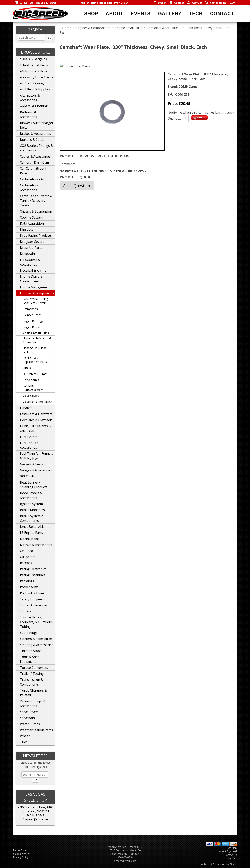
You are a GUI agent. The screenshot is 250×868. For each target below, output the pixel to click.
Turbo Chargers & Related (33, 693)
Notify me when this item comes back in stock (201, 112)
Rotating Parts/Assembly (33, 388)
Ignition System (31, 504)
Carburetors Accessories (29, 188)
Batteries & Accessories (28, 114)
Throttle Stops (31, 651)
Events (141, 14)
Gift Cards (27, 476)
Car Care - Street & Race (34, 171)
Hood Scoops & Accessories (31, 495)
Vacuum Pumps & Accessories (33, 703)
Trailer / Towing (32, 674)
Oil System (28, 557)
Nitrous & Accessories (36, 545)
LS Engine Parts (31, 533)
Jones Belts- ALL (32, 527)
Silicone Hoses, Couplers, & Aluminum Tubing (36, 622)
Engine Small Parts (36, 333)
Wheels (25, 736)
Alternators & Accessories (30, 98)
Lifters (27, 368)
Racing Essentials (33, 575)
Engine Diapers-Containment (32, 279)
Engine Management (35, 287)
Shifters (26, 611)
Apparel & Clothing (34, 106)
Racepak (26, 563)
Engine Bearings (33, 321)
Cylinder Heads (32, 315)
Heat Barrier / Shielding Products (34, 485)
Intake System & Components (32, 518)
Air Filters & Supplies (35, 89)
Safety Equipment (33, 599)
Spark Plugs (29, 633)
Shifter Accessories (34, 605)
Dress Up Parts (31, 248)
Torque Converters (34, 668)
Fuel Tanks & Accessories (29, 445)
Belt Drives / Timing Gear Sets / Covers (35, 301)
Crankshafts (30, 309)
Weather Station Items (36, 730)
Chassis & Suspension (36, 211)
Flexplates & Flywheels (36, 420)
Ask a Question (77, 186)
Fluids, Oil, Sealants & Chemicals (35, 428)
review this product (131, 170)
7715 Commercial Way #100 (35, 807)
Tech (196, 14)
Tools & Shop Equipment (30, 659)
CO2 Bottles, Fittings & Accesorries (36, 148)
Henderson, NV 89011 (35, 811)
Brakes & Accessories (35, 134)
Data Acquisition (32, 223)
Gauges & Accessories (36, 470)
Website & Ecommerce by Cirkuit (219, 864)
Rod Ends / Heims (33, 593)
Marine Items (30, 539)
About (114, 14)
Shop (91, 14)
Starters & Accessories (36, 639)
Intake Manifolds (32, 510)
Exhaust (26, 408)
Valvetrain (27, 718)
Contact (222, 14)
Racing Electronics (33, 569)
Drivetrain (27, 254)
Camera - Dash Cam (34, 162)
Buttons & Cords (32, 140)
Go (49, 38)
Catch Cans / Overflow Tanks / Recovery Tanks (36, 201)
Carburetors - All (32, 179)
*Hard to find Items (34, 65)
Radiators (27, 581)
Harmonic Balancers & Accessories (37, 340)
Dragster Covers (32, 242)
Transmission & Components (31, 682)
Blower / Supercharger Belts (37, 125)
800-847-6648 (35, 815)
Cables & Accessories (35, 156)
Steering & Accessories (37, 645)
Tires (24, 742)
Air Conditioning (32, 83)
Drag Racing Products (36, 236)
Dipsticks (27, 229)
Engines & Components (37, 293)
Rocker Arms (31, 380)
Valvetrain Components (38, 402)
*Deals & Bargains (33, 59)
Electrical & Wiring (33, 270)
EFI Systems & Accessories (30, 262)
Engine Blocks (32, 327)
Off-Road (26, 551)
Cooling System (31, 217)
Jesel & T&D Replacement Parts (35, 360)
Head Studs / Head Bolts (35, 350)
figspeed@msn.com (35, 819)
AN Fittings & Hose (34, 71)
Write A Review (114, 156)
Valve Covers (31, 396)
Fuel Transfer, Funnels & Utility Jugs (36, 456)
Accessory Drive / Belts (37, 77)
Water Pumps (30, 724)
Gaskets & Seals (31, 464)
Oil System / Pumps (35, 374)
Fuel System (29, 437)
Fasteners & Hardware (36, 414)
